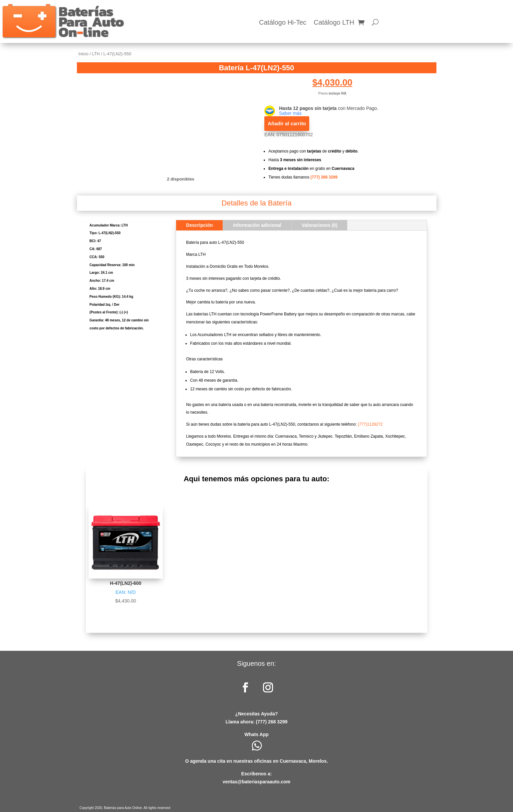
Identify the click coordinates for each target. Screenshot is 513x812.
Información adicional (257, 225)
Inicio (84, 54)
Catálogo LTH (334, 23)
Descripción (199, 225)
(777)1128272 (370, 424)
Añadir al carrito (287, 123)
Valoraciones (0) (319, 225)
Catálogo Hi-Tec (283, 23)
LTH (96, 54)
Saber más (290, 113)
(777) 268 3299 (324, 177)
